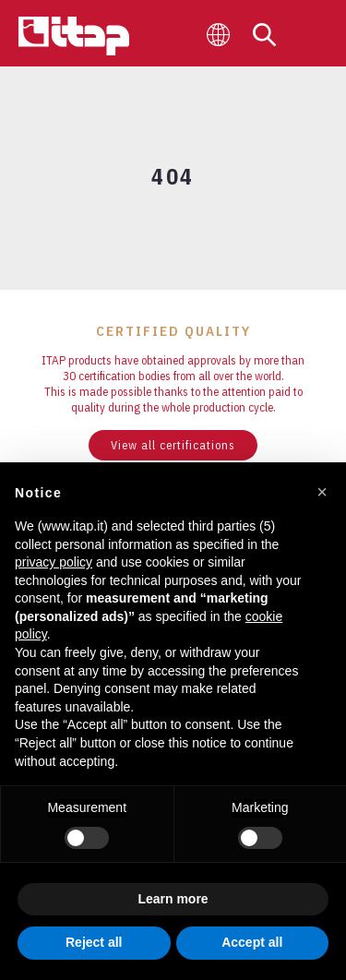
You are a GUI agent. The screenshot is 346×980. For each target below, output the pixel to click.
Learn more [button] (173, 899)
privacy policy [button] (54, 562)
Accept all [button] (252, 942)
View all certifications (173, 445)
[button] (322, 492)
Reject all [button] (94, 942)
